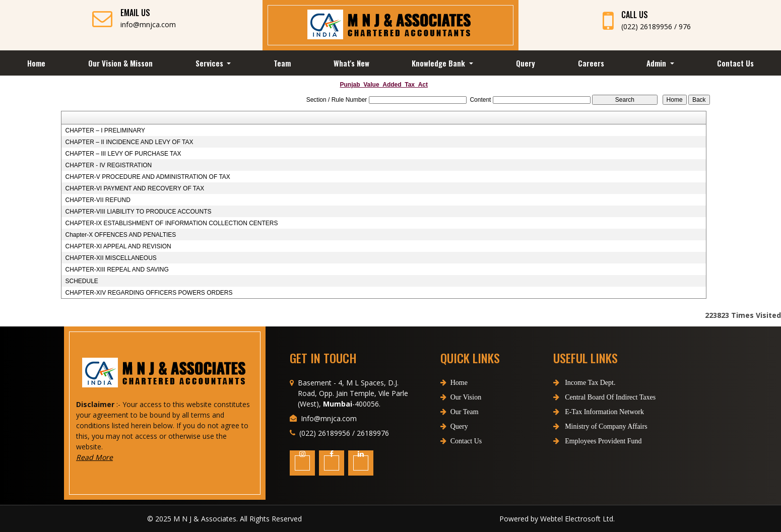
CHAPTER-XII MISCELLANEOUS (111, 258)
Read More (113, 457)
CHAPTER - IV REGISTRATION (108, 165)
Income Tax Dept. (566, 383)
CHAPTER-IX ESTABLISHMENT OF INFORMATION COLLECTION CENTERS (171, 223)
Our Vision (461, 415)
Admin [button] (657, 63)
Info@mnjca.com (329, 436)
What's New (351, 63)
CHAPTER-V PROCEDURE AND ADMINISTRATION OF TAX (147, 177)
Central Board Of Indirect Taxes (586, 397)
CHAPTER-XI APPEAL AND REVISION (118, 246)
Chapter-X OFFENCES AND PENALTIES (120, 235)
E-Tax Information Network (580, 412)
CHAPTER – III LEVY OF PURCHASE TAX (123, 154)
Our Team (460, 429)
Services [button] (210, 63)
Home (36, 63)
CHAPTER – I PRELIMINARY (105, 130)
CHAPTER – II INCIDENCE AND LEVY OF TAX (129, 142)
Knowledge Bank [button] (439, 63)
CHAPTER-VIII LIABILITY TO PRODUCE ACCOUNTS (138, 212)
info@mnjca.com (148, 24)
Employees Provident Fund (579, 441)
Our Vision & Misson (120, 63)
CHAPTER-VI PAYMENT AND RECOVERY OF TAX (135, 188)
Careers (591, 63)
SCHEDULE (81, 281)
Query (526, 63)
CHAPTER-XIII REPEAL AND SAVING (117, 270)
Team (282, 63)
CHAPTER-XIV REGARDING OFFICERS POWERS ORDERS (149, 293)
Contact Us (735, 63)
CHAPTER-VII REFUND (97, 200)
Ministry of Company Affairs (582, 426)
